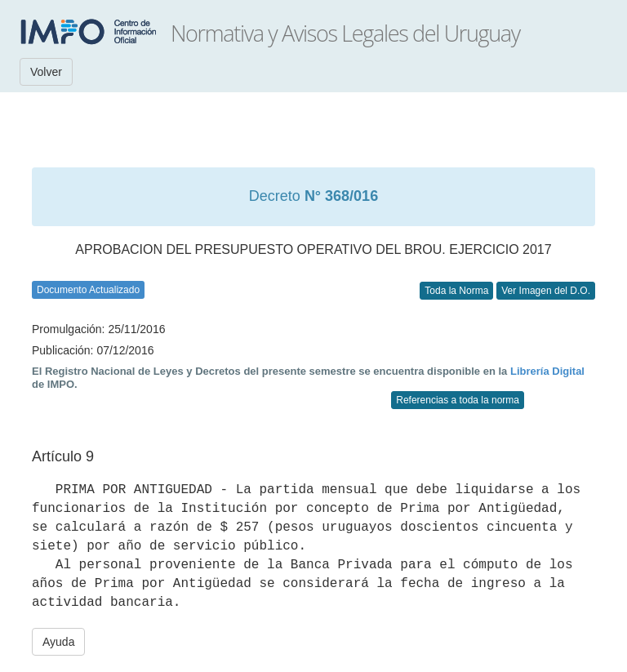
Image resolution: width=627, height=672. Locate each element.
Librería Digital (547, 371)
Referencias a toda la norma (458, 400)
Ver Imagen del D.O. (546, 291)
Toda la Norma (456, 291)
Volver (46, 72)
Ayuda (58, 642)
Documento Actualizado (88, 290)
